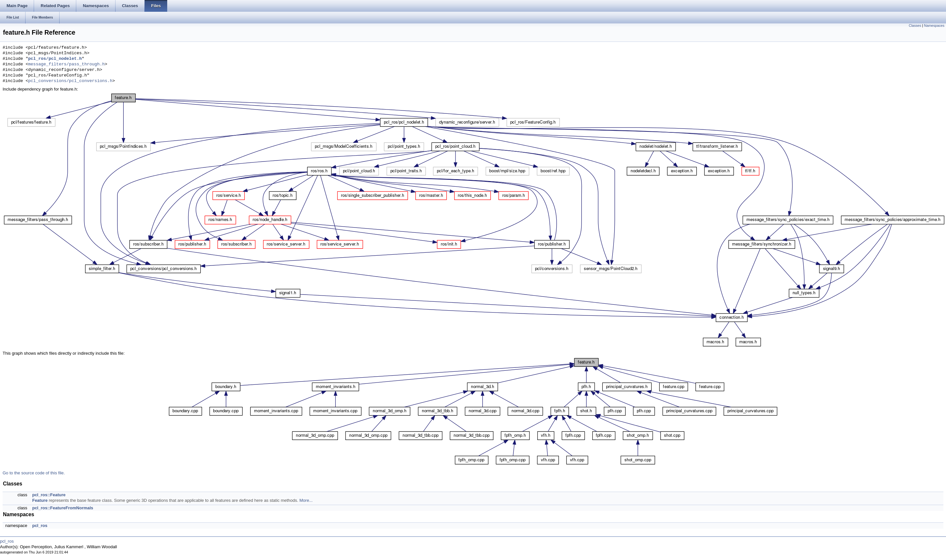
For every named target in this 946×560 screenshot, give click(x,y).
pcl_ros (40, 526)
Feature (40, 500)
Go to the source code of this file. (34, 473)
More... (306, 500)
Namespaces (934, 25)
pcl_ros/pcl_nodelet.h (55, 59)
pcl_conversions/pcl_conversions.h (70, 81)
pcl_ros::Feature (49, 495)
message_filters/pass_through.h (66, 64)
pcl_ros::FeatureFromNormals (62, 508)
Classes (915, 25)
